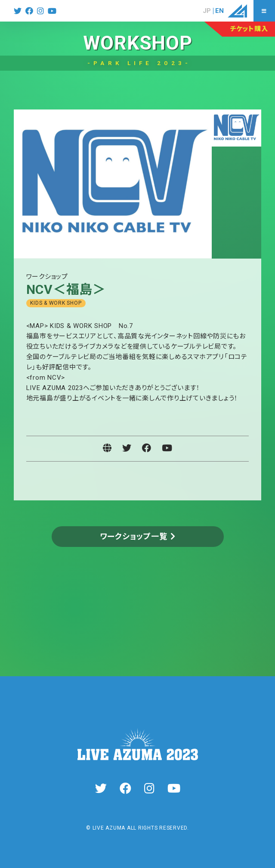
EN (219, 11)
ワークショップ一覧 (134, 536)
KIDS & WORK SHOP (56, 303)
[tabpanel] (113, 184)
